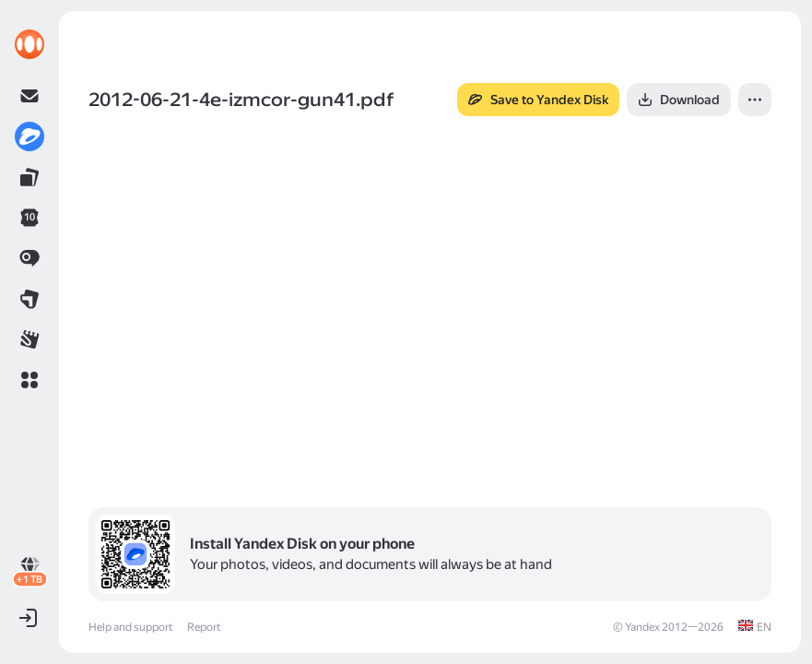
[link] (29, 44)
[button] (29, 380)
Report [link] (204, 627)
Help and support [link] (130, 627)
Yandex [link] (642, 627)
